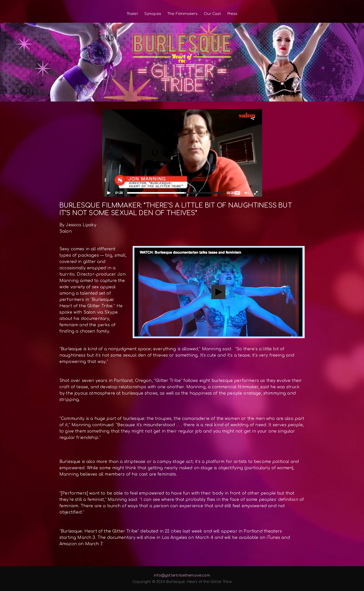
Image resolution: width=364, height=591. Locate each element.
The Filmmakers (183, 14)
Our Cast (212, 14)
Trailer (132, 14)
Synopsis (153, 14)
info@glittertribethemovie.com (182, 575)
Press (232, 14)
